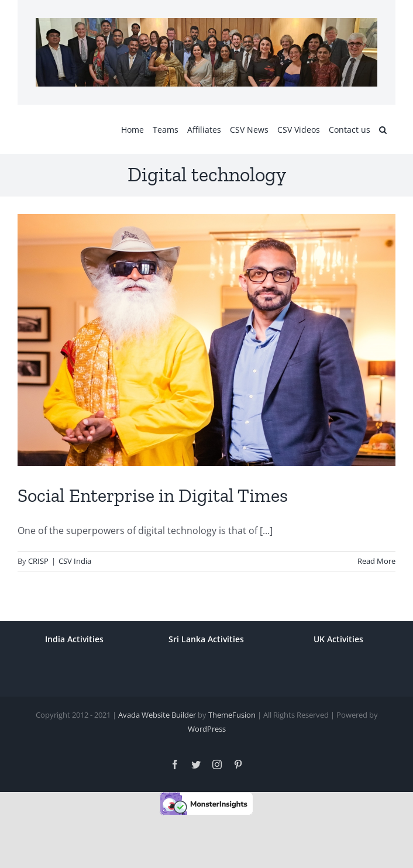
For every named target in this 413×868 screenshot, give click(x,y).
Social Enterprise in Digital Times (153, 495)
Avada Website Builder (157, 715)
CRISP (38, 561)
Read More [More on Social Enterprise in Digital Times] (376, 561)
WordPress (207, 729)
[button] (383, 129)
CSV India (75, 561)
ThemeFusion (232, 715)
